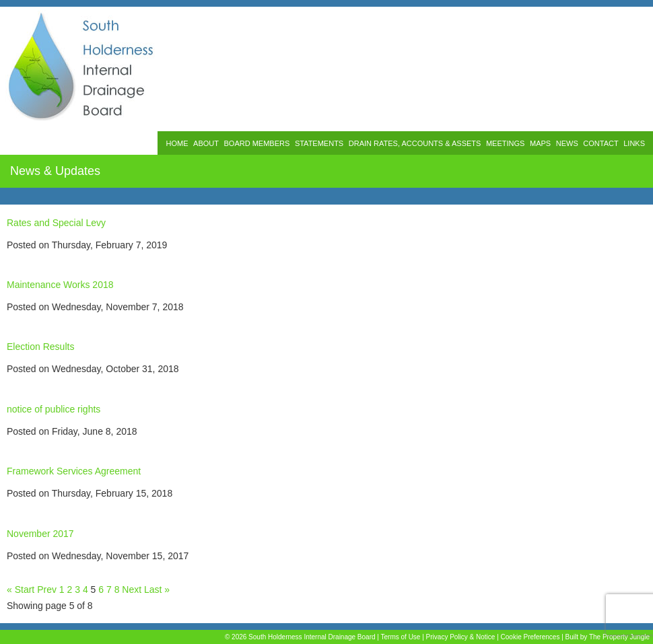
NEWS (567, 143)
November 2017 (40, 534)
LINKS (634, 143)
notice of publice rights (54, 409)
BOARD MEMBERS (257, 143)
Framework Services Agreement (74, 471)
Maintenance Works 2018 (60, 285)
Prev (47, 589)
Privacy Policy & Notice (461, 637)
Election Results (40, 347)
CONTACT (600, 143)
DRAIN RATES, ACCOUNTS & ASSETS (415, 143)
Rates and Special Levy (56, 223)
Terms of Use (401, 637)
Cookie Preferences (530, 637)
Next (132, 589)
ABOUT (206, 143)
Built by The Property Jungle (608, 637)
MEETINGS (505, 143)
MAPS (540, 143)
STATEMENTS (319, 143)
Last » (157, 589)
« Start (21, 589)
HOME (177, 143)
